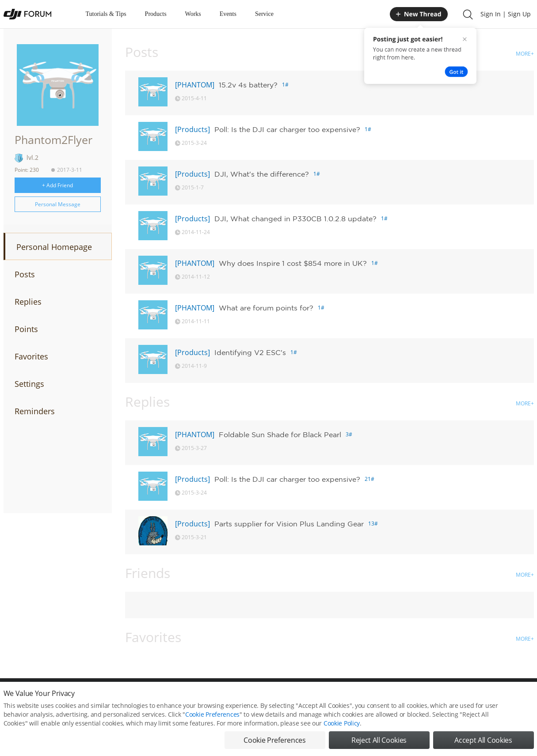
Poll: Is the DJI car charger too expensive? (287, 129)
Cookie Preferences (212, 715)
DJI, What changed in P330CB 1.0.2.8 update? (295, 219)
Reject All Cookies (379, 741)
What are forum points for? (266, 308)
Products (156, 14)
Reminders (35, 411)
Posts (25, 274)
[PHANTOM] (195, 85)
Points (26, 329)
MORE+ (525, 54)
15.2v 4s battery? (248, 85)
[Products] (192, 129)
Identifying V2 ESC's (250, 352)
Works (193, 14)
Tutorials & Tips (106, 14)
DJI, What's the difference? (262, 174)
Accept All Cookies (483, 741)
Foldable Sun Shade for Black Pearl (280, 435)
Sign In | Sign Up (506, 14)
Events (228, 14)
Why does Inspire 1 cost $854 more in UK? (293, 263)
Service (264, 14)
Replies (28, 302)
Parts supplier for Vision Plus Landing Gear (289, 524)
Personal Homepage (54, 247)
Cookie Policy (342, 724)
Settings (29, 384)
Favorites (31, 356)
